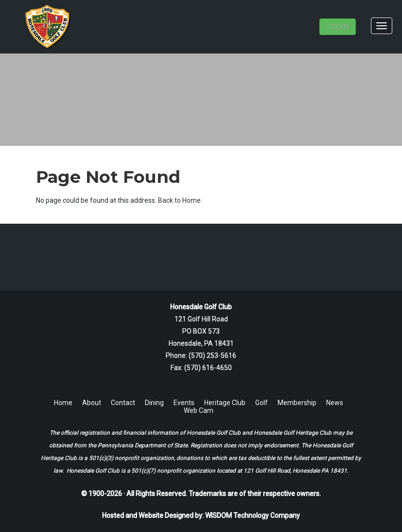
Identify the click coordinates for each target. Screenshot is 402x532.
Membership (297, 403)
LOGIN (338, 27)
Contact (123, 403)
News (335, 403)
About (92, 403)
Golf (262, 403)
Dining (154, 403)
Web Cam (199, 410)
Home (63, 403)
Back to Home (179, 200)
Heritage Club (225, 403)
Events (184, 403)
